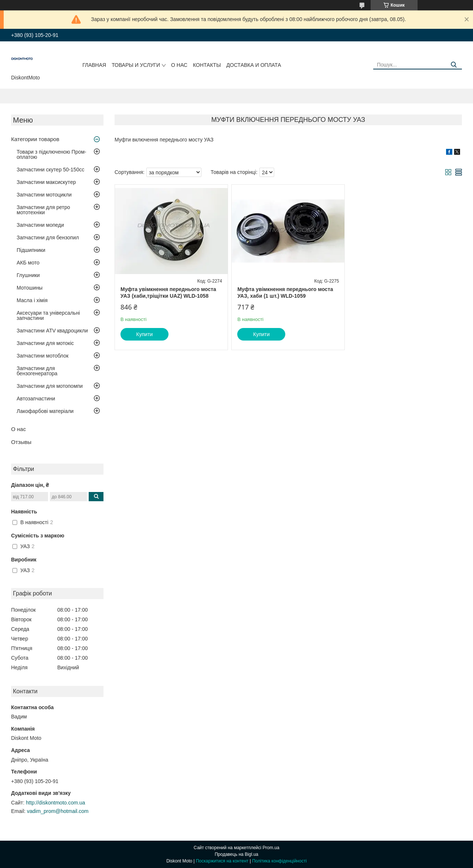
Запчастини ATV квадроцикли (52, 331)
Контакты (207, 65)
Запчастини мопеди (40, 225)
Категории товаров (35, 139)
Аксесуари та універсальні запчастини (48, 315)
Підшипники (31, 250)
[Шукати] (454, 65)
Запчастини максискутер (46, 182)
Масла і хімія (32, 300)
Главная (94, 65)
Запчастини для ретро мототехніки (43, 210)
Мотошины (30, 288)
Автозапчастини (36, 399)
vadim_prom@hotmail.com (58, 811)
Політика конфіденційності (279, 861)
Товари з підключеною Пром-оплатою (52, 154)
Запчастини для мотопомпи (50, 386)
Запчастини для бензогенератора (37, 371)
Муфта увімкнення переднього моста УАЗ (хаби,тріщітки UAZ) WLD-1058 (168, 293)
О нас (179, 65)
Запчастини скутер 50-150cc (50, 170)
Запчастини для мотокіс (45, 343)
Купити (145, 334)
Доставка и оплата (254, 65)
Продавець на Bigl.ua (236, 854)
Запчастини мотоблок (42, 356)
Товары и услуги (136, 65)
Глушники (28, 275)
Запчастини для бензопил (48, 237)
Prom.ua (271, 848)
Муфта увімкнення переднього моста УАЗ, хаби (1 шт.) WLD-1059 (285, 293)
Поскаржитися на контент (222, 861)
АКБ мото (28, 263)
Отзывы (21, 442)
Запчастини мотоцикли (44, 195)
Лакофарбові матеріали (45, 411)
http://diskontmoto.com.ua (55, 803)
